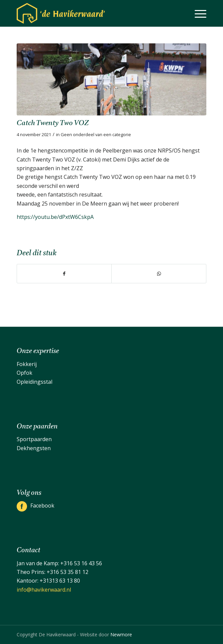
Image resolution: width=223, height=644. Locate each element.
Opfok (24, 373)
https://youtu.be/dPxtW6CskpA (55, 217)
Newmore (121, 634)
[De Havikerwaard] (92, 13)
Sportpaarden (34, 439)
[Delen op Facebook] (64, 274)
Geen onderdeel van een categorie (96, 134)
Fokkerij (27, 364)
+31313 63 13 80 (60, 581)
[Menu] (197, 13)
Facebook (42, 506)
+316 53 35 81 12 (67, 572)
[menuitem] (197, 13)
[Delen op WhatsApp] (159, 274)
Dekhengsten (34, 448)
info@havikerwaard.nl (44, 590)
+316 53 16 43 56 (81, 563)
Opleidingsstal (34, 382)
